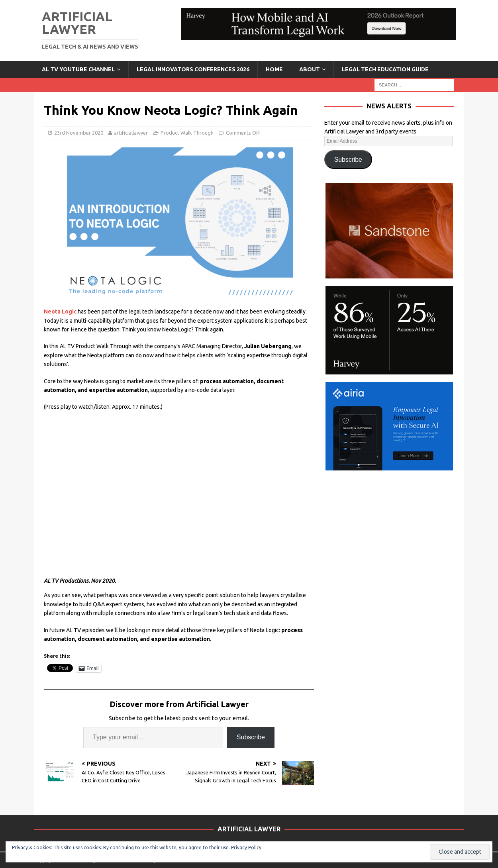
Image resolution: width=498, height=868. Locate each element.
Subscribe (251, 737)
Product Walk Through (187, 133)
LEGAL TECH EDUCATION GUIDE (385, 69)
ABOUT (310, 69)
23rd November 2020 (79, 133)
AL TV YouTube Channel (78, 69)
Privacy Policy (246, 847)
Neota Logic (61, 312)
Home (274, 69)
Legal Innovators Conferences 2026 (193, 69)
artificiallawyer (131, 133)
